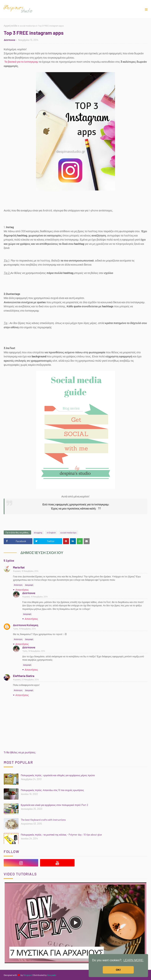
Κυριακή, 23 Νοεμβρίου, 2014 (26, 679)
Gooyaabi (52, 975)
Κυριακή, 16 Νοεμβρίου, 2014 (26, 571)
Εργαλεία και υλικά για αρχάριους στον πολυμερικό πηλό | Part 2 (54, 805)
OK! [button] (118, 970)
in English (51, 532)
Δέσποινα (9, 40)
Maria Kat (19, 567)
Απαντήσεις (22, 590)
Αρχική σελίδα (11, 26)
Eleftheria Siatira (24, 676)
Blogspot (28, 975)
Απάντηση (18, 585)
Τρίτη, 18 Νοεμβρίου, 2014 (24, 629)
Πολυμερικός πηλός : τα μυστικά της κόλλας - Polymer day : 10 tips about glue (61, 835)
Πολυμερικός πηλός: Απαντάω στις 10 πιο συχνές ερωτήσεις (52, 790)
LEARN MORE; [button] (134, 960)
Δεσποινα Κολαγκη (26, 625)
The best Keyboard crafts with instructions (43, 820)
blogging (38, 532)
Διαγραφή (29, 585)
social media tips (28, 26)
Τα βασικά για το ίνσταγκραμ (21, 62)
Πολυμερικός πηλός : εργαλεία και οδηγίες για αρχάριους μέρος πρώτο (58, 775)
